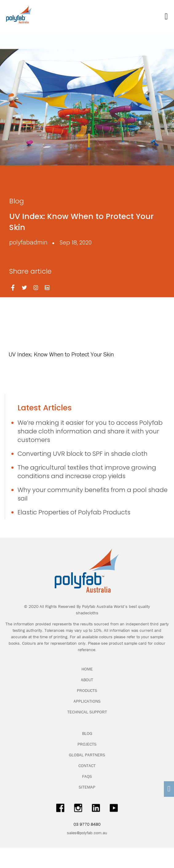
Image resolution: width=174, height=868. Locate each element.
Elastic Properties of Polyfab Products (74, 512)
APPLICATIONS (87, 701)
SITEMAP (87, 787)
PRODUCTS (87, 690)
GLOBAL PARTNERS (87, 755)
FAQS (87, 776)
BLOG (87, 733)
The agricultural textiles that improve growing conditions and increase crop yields (87, 472)
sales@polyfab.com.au (87, 833)
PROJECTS (87, 744)
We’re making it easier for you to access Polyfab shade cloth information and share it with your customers (90, 431)
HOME (87, 669)
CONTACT (87, 766)
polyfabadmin (28, 242)
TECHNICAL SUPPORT (87, 712)
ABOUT (87, 680)
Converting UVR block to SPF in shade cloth (83, 454)
